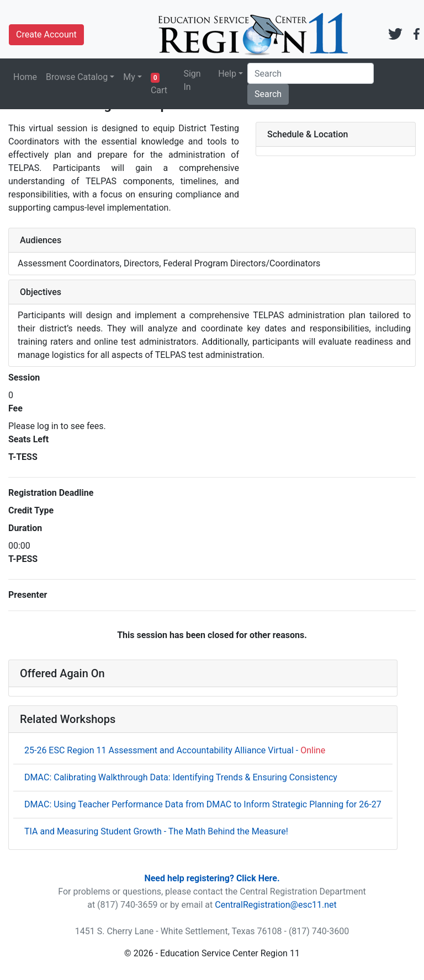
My (129, 77)
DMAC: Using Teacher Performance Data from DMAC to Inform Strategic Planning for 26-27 (203, 804)
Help (227, 74)
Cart (159, 84)
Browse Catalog (77, 77)
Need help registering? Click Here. (212, 878)
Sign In (192, 80)
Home (25, 77)
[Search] (311, 73)
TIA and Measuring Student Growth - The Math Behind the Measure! (156, 831)
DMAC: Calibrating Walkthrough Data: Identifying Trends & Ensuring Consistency (181, 777)
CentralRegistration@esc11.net (276, 905)
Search (268, 94)
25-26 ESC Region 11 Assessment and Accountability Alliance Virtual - (175, 750)
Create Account (46, 34)
